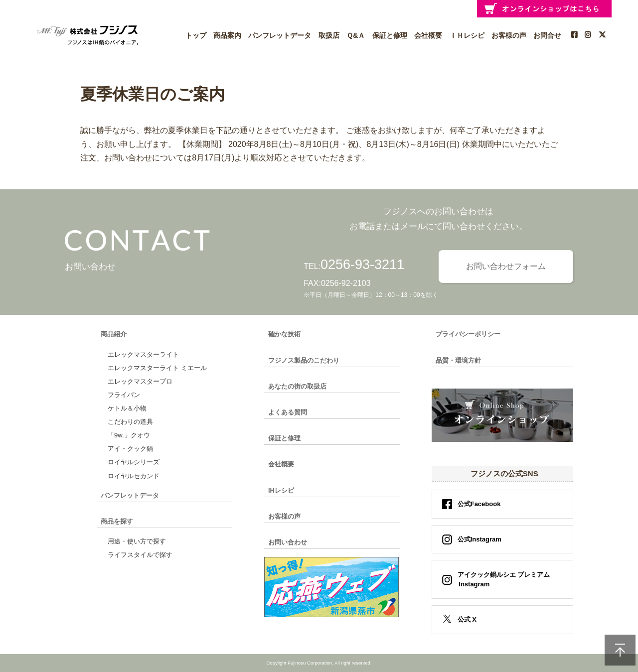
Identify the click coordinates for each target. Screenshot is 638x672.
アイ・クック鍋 (130, 449)
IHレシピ (281, 490)
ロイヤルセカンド (134, 476)
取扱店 (329, 35)
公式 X (467, 619)
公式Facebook (479, 504)
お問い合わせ (288, 542)
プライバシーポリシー (468, 334)
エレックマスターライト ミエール (157, 368)
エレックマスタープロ (140, 381)
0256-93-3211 (362, 265)
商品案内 (227, 35)
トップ (196, 35)
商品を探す (117, 521)
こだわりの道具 (130, 422)
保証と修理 (390, 35)
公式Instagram (479, 539)
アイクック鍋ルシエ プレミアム (501, 580)
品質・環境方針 (458, 360)
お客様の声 (509, 35)
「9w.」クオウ (129, 435)
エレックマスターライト (143, 354)
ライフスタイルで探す (140, 555)
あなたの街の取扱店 (297, 386)
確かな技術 (284, 334)
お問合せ (547, 35)
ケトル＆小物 (127, 408)
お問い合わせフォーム (506, 266)
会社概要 (428, 35)
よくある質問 (288, 412)
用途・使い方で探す (137, 541)
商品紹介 (114, 334)
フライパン (124, 395)
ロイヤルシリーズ (134, 462)
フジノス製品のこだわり (304, 360)
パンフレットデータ (280, 35)
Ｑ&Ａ (356, 35)
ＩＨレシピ (467, 35)
